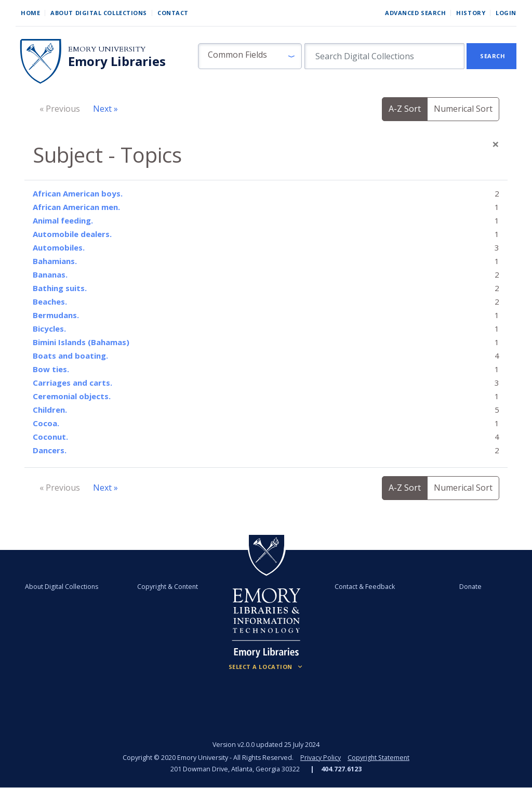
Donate (467, 587)
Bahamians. (55, 261)
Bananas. (50, 274)
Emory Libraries (117, 61)
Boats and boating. (70, 356)
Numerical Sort (463, 109)
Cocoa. (46, 423)
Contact (173, 13)
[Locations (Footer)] (266, 667)
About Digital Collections (99, 13)
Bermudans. (56, 315)
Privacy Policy (320, 758)
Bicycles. (49, 329)
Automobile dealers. (72, 234)
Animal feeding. (63, 220)
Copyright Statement (379, 758)
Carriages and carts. (72, 383)
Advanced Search (415, 13)
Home (30, 13)
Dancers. (50, 450)
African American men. (76, 207)
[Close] (496, 144)
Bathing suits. (60, 288)
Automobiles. (59, 247)
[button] (250, 56)
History (471, 13)
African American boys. (78, 193)
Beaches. (50, 301)
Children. (50, 410)
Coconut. (50, 437)
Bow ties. (51, 369)
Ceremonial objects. (72, 396)
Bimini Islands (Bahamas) (81, 342)
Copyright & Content (169, 587)
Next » (105, 109)
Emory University (107, 49)
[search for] (384, 56)
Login (506, 13)
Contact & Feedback (363, 587)
